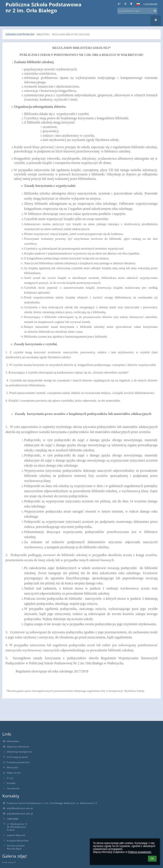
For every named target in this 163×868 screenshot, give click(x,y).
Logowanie (150, 4)
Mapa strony (14, 773)
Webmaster (13, 741)
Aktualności (13, 788)
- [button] (126, 4)
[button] (138, 4)
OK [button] (152, 859)
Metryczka (12, 767)
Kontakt (11, 783)
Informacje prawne (17, 757)
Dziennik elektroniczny (20, 34)
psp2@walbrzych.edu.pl (20, 808)
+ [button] (119, 4)
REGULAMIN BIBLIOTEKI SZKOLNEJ (71, 34)
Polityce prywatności (140, 852)
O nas (10, 778)
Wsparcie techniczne (18, 747)
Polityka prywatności (18, 762)
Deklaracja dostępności (20, 752)
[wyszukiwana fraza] (137, 11)
